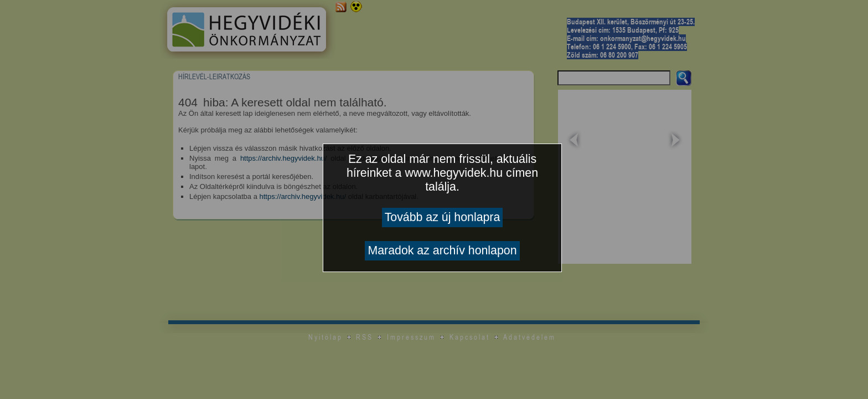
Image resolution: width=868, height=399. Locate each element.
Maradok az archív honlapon (442, 250)
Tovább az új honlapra (443, 217)
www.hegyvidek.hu (454, 173)
